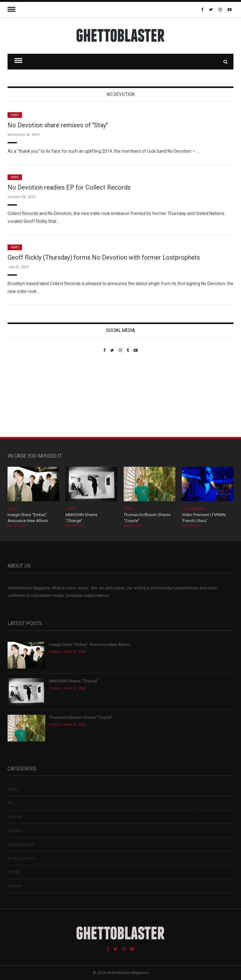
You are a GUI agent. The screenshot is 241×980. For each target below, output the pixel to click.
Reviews (15, 831)
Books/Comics (21, 858)
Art (10, 803)
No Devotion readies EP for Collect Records (69, 187)
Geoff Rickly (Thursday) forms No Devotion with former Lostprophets (104, 257)
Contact (15, 886)
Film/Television (21, 844)
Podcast (15, 817)
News (15, 115)
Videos (12, 509)
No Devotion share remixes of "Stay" (58, 125)
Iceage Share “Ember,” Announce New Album (89, 644)
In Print (13, 872)
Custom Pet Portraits (26, 396)
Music (13, 789)
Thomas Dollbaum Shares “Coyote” (81, 717)
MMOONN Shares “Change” (74, 681)
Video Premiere (193, 509)
